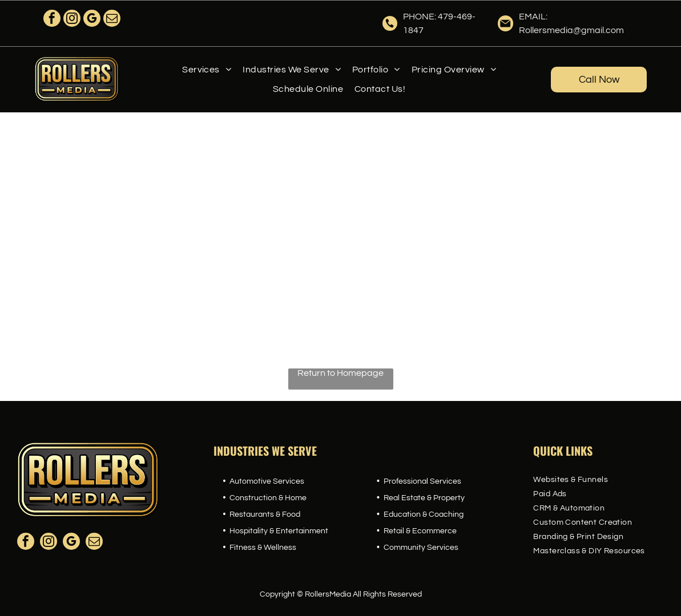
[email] (112, 20)
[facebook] (52, 20)
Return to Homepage (340, 373)
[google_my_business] (92, 20)
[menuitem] (207, 70)
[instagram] (72, 20)
